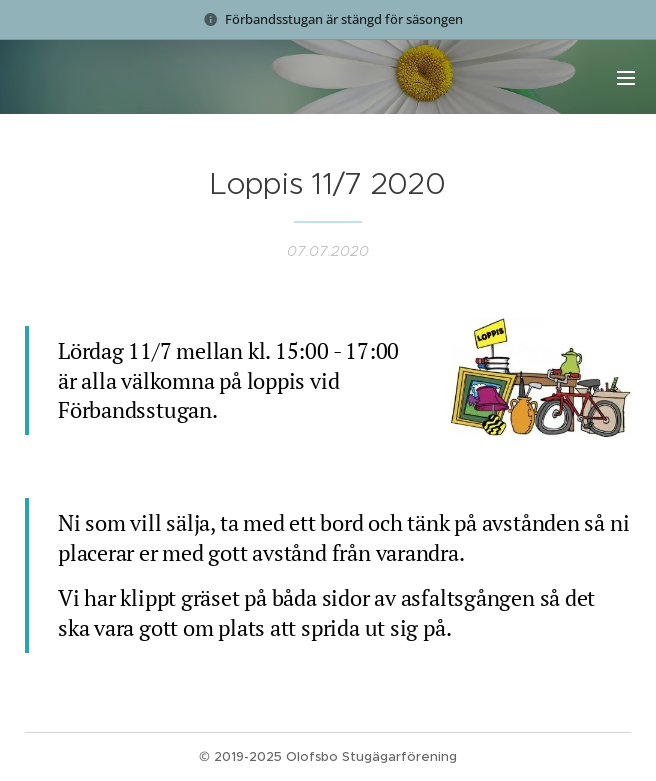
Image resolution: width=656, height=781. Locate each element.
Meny (626, 78)
